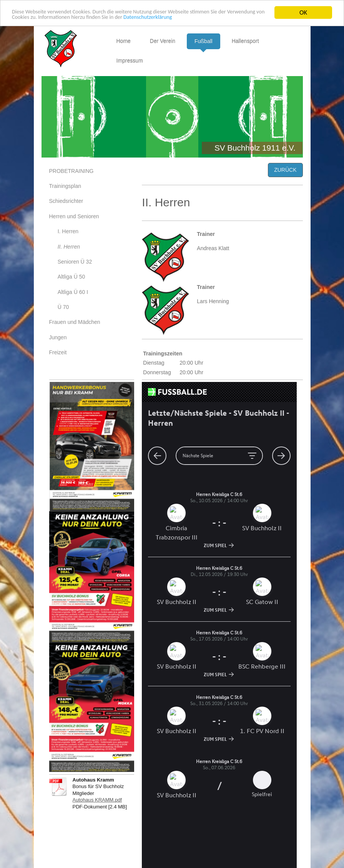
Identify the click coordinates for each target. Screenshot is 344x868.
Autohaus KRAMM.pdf (97, 800)
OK (303, 12)
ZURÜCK (285, 170)
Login (288, 847)
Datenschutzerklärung (220, 19)
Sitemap (103, 847)
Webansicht (281, 855)
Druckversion (70, 847)
